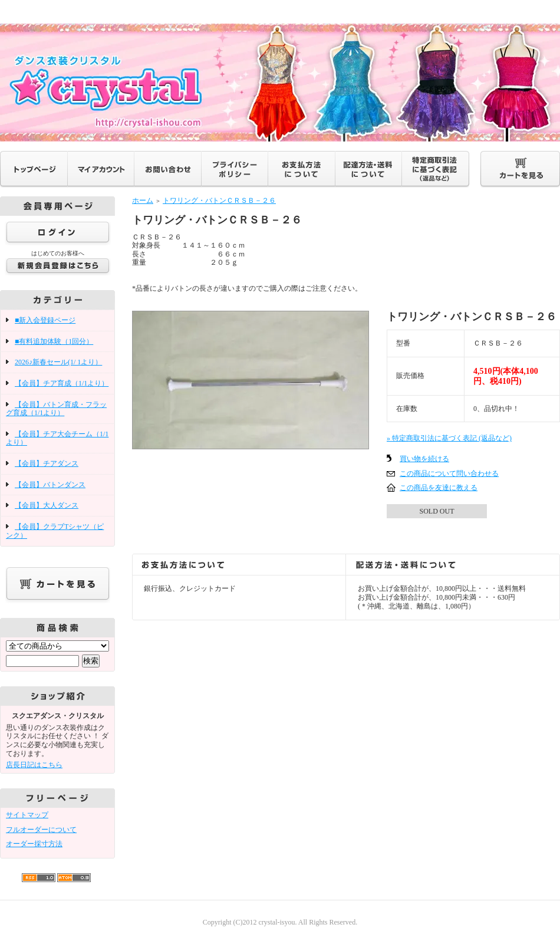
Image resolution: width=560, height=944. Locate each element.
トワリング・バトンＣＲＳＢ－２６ (219, 200)
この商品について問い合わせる (449, 473)
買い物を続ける (424, 459)
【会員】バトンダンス (50, 485)
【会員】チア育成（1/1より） (62, 383)
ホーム (143, 200)
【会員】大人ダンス (47, 505)
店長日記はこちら (34, 765)
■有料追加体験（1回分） (54, 341)
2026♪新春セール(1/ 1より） (58, 362)
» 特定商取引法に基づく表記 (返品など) (449, 438)
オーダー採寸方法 (34, 844)
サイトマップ (27, 815)
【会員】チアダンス (47, 463)
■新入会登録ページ (45, 320)
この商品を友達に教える (439, 488)
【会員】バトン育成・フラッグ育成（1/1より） (56, 409)
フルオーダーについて (41, 830)
